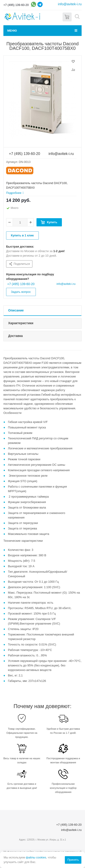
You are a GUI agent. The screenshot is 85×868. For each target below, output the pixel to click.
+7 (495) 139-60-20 (16, 5)
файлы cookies (36, 857)
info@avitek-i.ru (70, 4)
